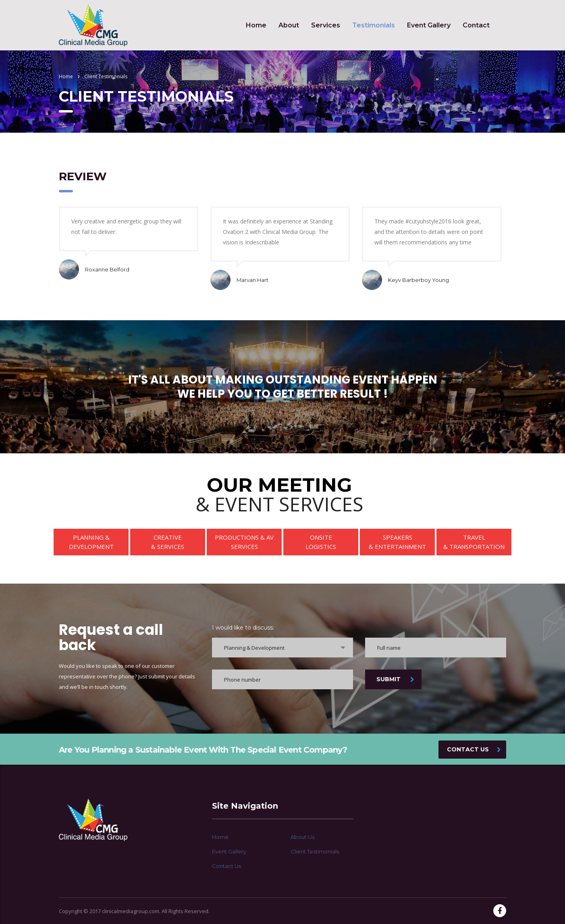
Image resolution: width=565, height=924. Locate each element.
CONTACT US (474, 749)
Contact (476, 25)
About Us (302, 837)
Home (256, 25)
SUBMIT (395, 679)
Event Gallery (429, 25)
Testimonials (374, 25)
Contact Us (226, 866)
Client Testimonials (315, 851)
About (289, 25)
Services (326, 25)
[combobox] (282, 648)
